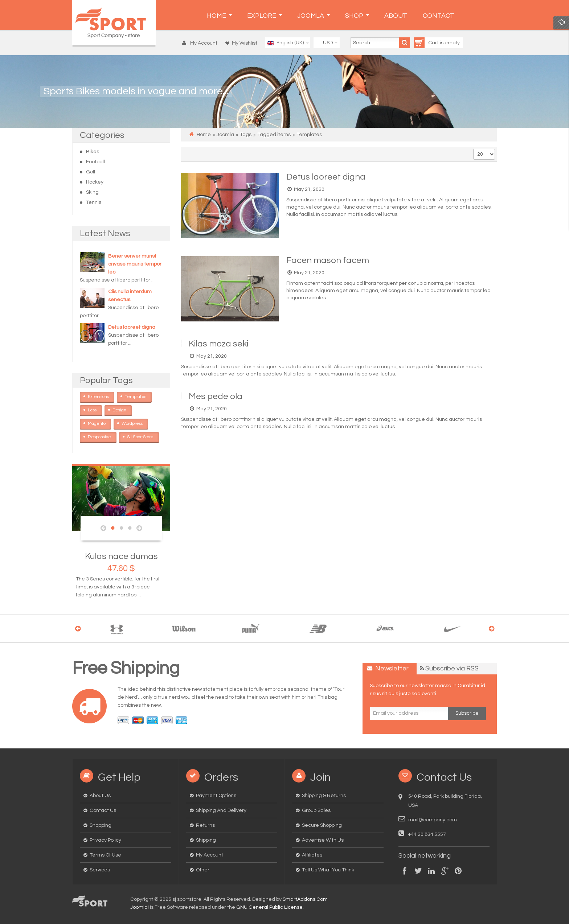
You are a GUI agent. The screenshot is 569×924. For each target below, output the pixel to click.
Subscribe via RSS (452, 668)
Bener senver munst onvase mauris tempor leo (135, 264)
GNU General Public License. (270, 907)
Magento (99, 422)
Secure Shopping (322, 825)
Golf (91, 172)
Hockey (95, 182)
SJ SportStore (143, 436)
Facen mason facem (328, 260)
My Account (210, 855)
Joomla (225, 135)
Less (95, 409)
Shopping (101, 825)
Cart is (429, 43)
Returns (205, 825)
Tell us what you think (328, 870)
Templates (138, 395)
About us (100, 796)
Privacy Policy (105, 840)
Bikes (93, 152)
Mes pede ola (216, 396)
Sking (92, 192)
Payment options (216, 796)
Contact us (103, 810)
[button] (202, 43)
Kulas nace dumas (121, 556)
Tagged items (274, 135)
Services (100, 870)
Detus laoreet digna (132, 327)
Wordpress (135, 422)
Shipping (206, 840)
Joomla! (140, 907)
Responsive (102, 436)
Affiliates (312, 855)
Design (122, 409)
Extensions (101, 395)
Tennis (94, 202)
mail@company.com (433, 820)
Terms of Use (105, 855)
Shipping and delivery (221, 810)
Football (95, 162)
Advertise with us (323, 840)
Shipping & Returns (324, 796)
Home (204, 135)
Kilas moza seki (218, 344)
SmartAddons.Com (305, 899)
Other (203, 870)
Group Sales (316, 810)
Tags (246, 135)
